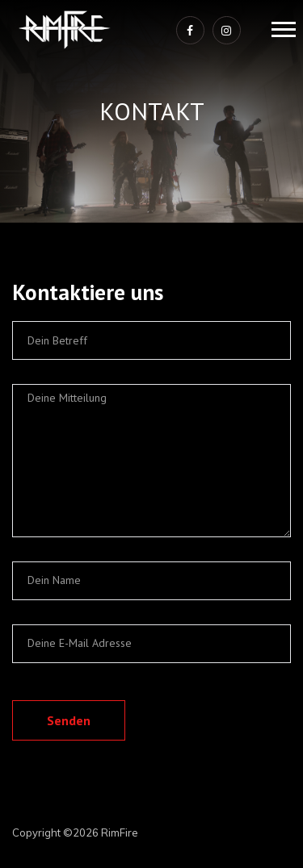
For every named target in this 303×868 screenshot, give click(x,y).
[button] (282, 26)
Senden (69, 720)
